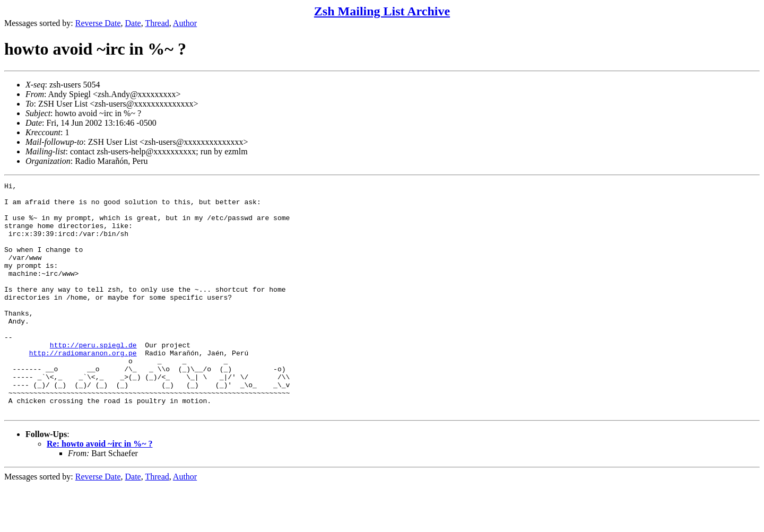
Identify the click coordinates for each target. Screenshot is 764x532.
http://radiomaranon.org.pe (83, 388)
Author (185, 23)
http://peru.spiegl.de (93, 378)
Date (133, 23)
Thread (157, 23)
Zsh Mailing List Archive (382, 11)
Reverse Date (98, 23)
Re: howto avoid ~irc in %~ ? (99, 490)
